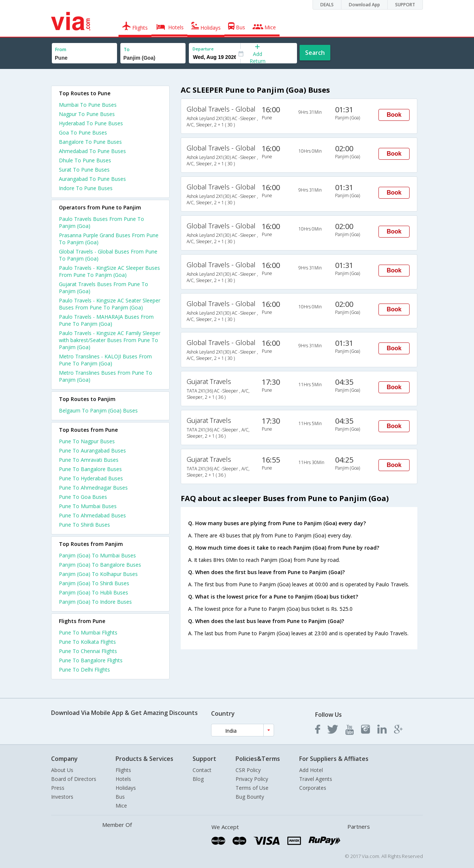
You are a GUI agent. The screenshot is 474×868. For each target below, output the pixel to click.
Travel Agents (316, 779)
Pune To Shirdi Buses (84, 525)
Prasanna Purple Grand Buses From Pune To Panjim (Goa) (109, 239)
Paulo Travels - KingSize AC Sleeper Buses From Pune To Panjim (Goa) (109, 271)
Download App (364, 5)
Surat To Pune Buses (84, 170)
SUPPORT (405, 5)
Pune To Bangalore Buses (90, 469)
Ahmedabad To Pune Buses (92, 151)
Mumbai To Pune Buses (88, 105)
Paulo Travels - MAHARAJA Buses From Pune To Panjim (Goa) (106, 320)
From (61, 49)
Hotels (123, 779)
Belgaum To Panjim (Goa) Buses (98, 410)
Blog (198, 779)
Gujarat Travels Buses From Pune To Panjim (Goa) (104, 288)
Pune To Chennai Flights (88, 651)
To (127, 49)
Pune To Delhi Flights (84, 670)
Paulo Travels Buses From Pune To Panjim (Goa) (101, 222)
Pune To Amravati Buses (89, 460)
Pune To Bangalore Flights (91, 660)
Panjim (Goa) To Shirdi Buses (94, 583)
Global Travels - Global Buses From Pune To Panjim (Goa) (108, 255)
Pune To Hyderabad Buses (91, 478)
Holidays (126, 788)
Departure (203, 49)
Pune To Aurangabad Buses (92, 450)
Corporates (313, 788)
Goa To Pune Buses (83, 132)
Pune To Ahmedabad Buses (92, 515)
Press (58, 788)
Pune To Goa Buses (83, 497)
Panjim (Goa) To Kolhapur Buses (98, 574)
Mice (121, 806)
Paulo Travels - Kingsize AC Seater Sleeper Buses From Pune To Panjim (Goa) (110, 304)
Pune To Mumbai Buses (88, 506)
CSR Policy (248, 770)
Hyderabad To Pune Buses (91, 123)
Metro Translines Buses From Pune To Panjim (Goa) (106, 376)
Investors (62, 797)
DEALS (327, 5)
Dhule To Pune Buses (85, 160)
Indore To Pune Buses (86, 188)
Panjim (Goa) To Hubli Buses (94, 592)
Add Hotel (311, 770)
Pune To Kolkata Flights (87, 642)
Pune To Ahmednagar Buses (93, 488)
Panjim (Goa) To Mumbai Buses (97, 555)
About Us (62, 770)
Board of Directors (74, 779)
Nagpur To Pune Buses (87, 114)
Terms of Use (252, 788)
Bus (120, 797)
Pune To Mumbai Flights (88, 632)
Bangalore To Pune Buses (90, 142)
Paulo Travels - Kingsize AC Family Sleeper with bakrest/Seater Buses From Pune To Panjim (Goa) (110, 340)
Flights (123, 770)
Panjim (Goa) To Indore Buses (95, 602)
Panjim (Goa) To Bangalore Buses (100, 565)
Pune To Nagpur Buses (87, 441)
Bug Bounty (250, 797)
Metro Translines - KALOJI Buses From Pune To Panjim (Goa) (105, 360)
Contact (202, 770)
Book (394, 115)
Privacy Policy (252, 779)
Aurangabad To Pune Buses (92, 179)
